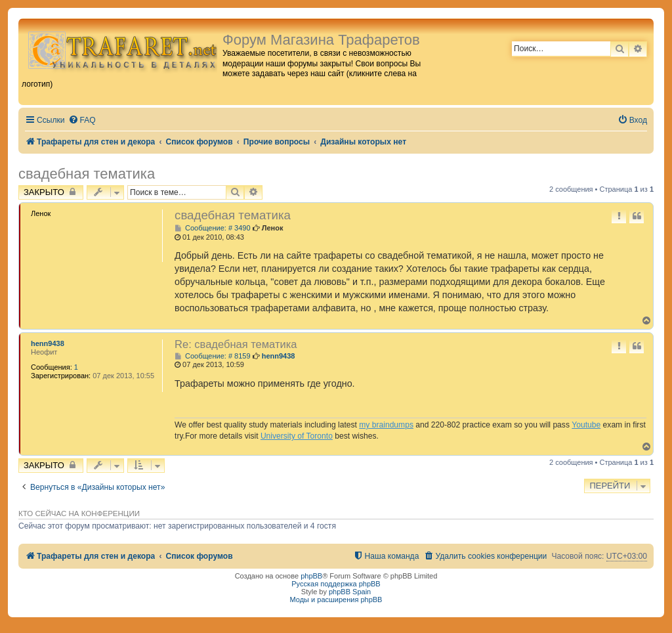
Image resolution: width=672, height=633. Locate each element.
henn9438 (48, 343)
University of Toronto (297, 436)
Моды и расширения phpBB (336, 600)
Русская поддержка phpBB (336, 584)
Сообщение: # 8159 (213, 356)
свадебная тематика (87, 174)
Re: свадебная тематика (236, 344)
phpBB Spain (350, 592)
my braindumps (386, 425)
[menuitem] (82, 120)
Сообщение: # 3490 (213, 228)
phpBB (311, 576)
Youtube (586, 425)
